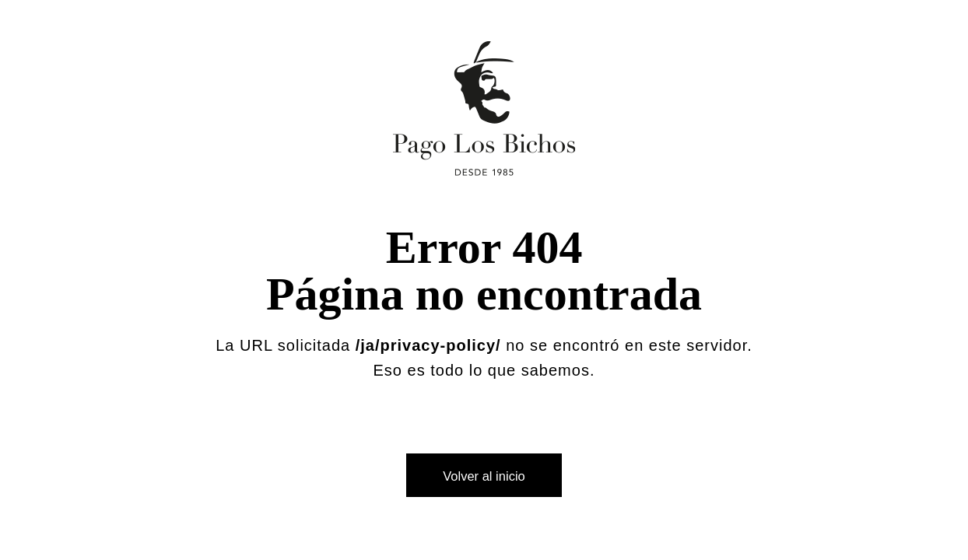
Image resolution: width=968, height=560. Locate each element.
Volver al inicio (484, 476)
